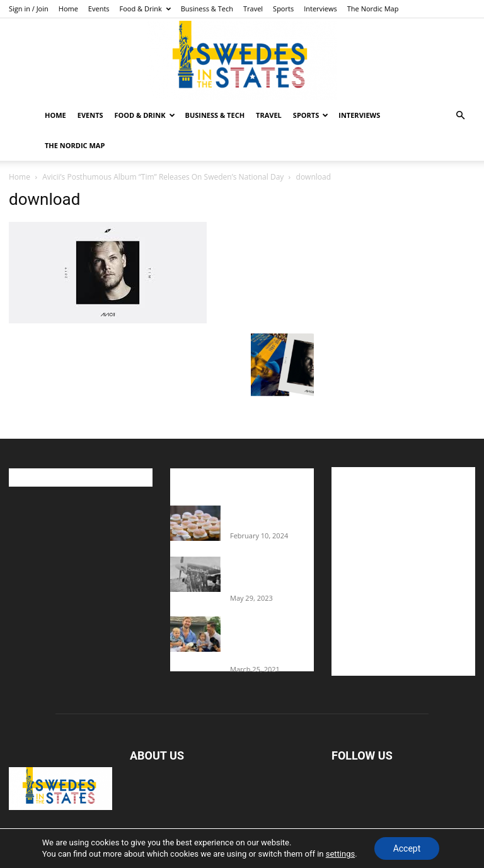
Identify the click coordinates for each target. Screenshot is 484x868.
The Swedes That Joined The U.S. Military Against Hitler (272, 574)
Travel (253, 9)
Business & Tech (207, 9)
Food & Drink (145, 9)
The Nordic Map (373, 9)
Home (68, 9)
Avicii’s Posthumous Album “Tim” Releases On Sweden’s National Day (163, 177)
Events (99, 9)
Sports (283, 9)
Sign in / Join (29, 9)
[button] (460, 116)
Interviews (320, 9)
